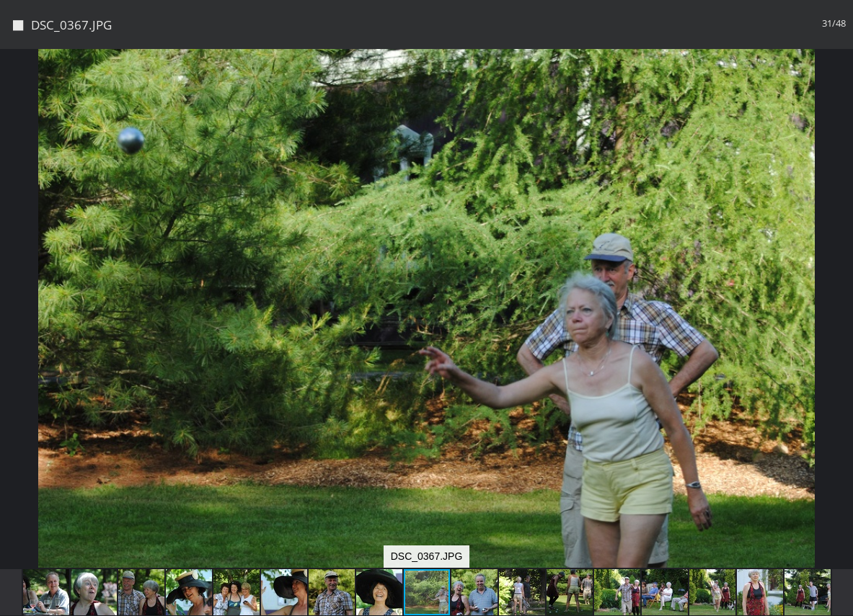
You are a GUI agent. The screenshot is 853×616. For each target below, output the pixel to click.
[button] (840, 86)
